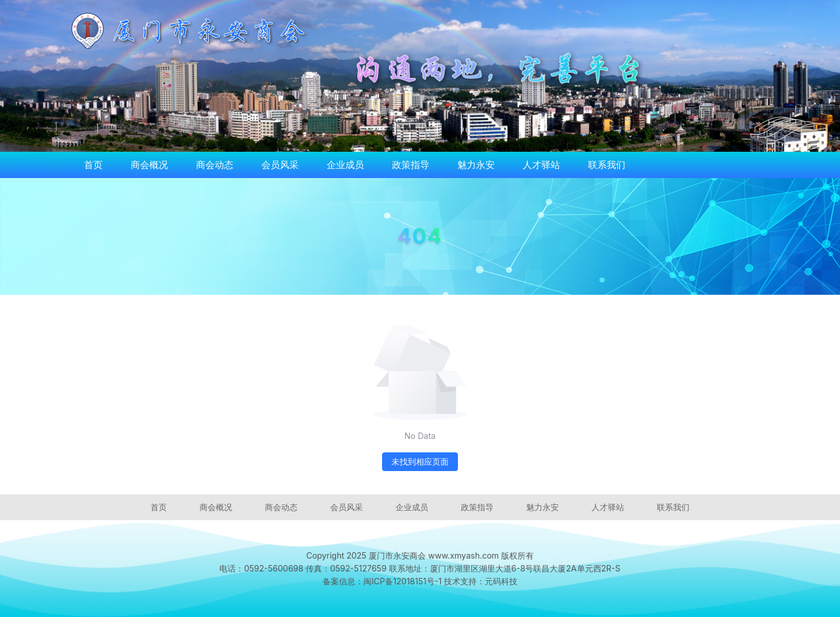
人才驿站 (541, 165)
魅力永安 (476, 165)
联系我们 (607, 165)
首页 (93, 165)
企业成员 (345, 165)
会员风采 (280, 165)
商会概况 (149, 165)
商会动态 (215, 165)
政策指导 (411, 165)
